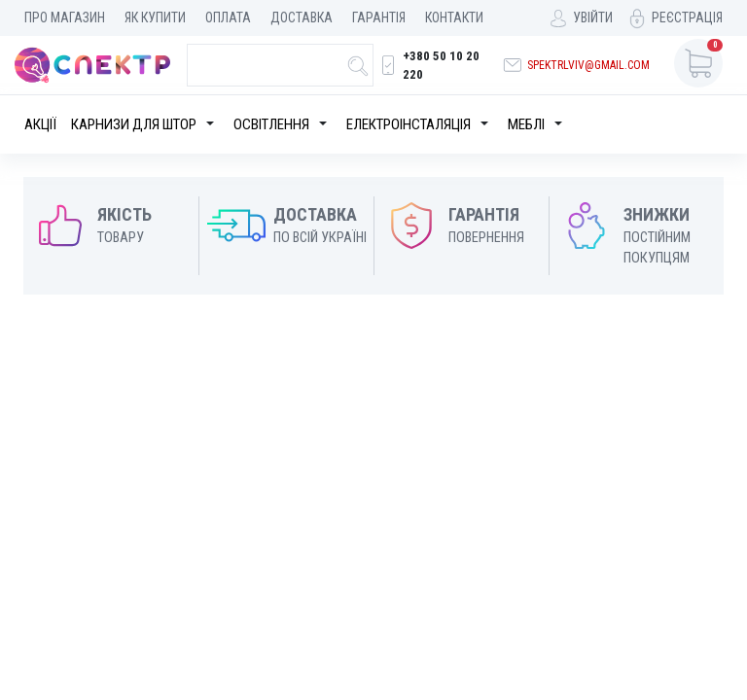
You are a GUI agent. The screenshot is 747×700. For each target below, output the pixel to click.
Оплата (228, 17)
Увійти (593, 17)
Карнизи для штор (134, 124)
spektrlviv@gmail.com (588, 65)
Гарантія (379, 17)
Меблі (526, 124)
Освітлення (271, 124)
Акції (40, 124)
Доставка (302, 17)
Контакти (454, 17)
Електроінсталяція (409, 124)
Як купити (155, 17)
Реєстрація (687, 17)
